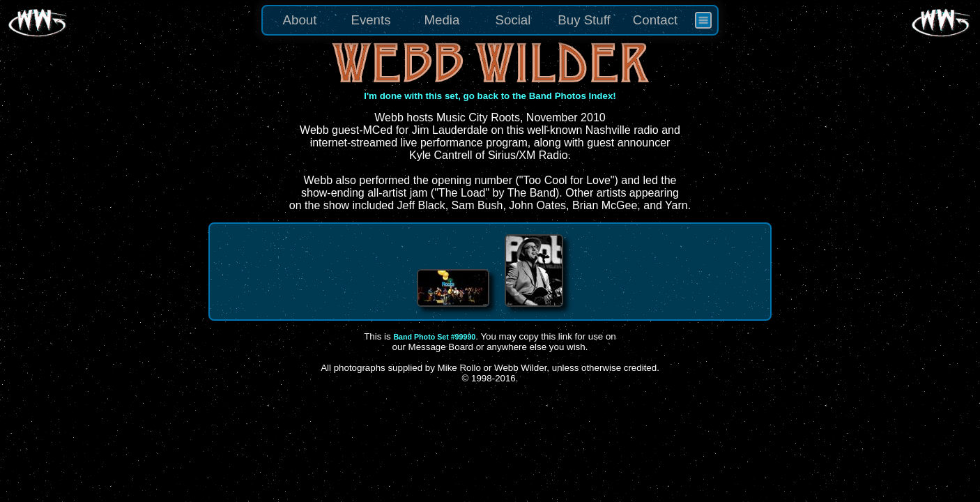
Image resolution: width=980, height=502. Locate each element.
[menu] (490, 20)
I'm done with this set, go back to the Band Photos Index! (490, 96)
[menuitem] (703, 20)
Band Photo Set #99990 (434, 337)
